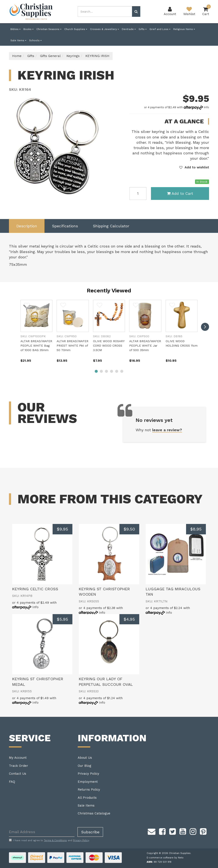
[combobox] (105, 11)
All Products (87, 798)
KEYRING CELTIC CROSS (35, 589)
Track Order (19, 766)
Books (28, 29)
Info (206, 107)
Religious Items (184, 29)
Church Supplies (76, 29)
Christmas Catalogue (94, 813)
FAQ (12, 782)
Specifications (65, 226)
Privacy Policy (88, 774)
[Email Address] (42, 832)
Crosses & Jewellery (104, 29)
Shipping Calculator (111, 226)
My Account (18, 758)
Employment (88, 782)
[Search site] (136, 11)
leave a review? (167, 430)
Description (27, 226)
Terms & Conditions (55, 840)
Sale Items (18, 40)
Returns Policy (89, 790)
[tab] (27, 226)
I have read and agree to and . (49, 840)
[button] (194, 167)
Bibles (15, 29)
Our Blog (85, 766)
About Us (85, 758)
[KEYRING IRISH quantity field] (138, 194)
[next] (205, 327)
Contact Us (18, 774)
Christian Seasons (49, 29)
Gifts (143, 29)
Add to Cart (180, 193)
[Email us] (152, 831)
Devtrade (129, 29)
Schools (35, 40)
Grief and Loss (160, 29)
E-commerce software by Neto (165, 858)
